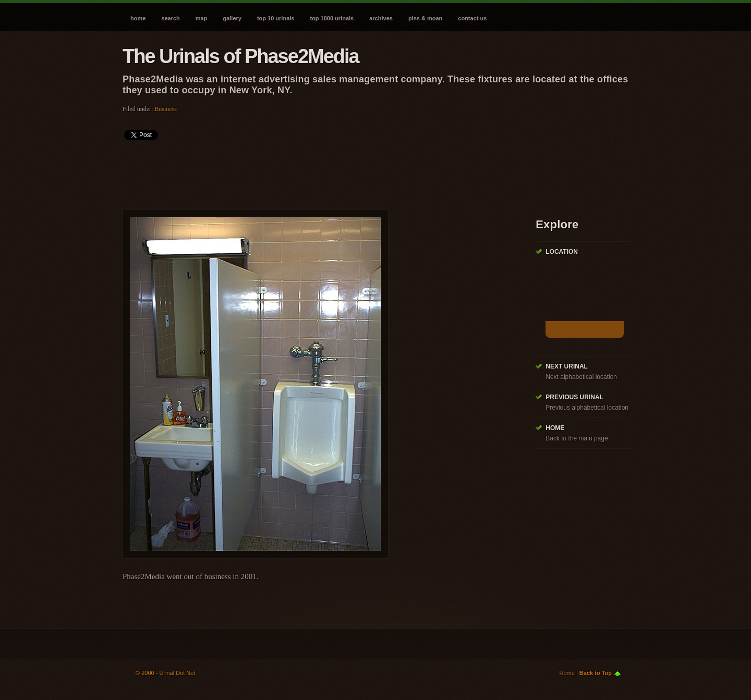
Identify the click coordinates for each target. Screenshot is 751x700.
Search (170, 18)
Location (562, 252)
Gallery (232, 18)
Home (138, 18)
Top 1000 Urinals (332, 18)
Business (166, 109)
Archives (381, 18)
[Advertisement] (312, 171)
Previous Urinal (574, 397)
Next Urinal (567, 366)
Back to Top (596, 673)
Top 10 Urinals (276, 18)
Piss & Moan (425, 18)
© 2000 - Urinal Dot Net (166, 673)
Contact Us (472, 18)
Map (202, 18)
